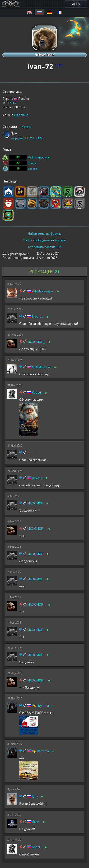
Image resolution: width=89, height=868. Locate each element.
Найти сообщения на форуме (44, 240)
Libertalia (21, 115)
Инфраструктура (38, 157)
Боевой (32, 169)
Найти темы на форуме (45, 233)
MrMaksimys (41, 367)
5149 (13, 103)
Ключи (27, 126)
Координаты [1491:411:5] (27, 138)
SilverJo (37, 316)
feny (35, 796)
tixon (35, 822)
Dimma (37, 478)
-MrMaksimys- (43, 291)
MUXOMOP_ (36, 342)
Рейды (32, 163)
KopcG (37, 392)
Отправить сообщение (44, 247)
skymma (43, 705)
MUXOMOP (35, 503)
